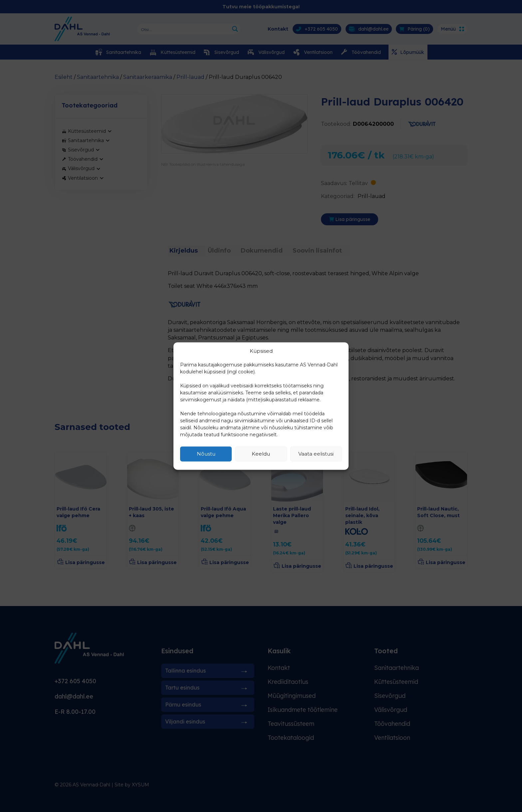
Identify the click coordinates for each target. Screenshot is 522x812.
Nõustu (206, 454)
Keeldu (261, 454)
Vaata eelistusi (316, 454)
